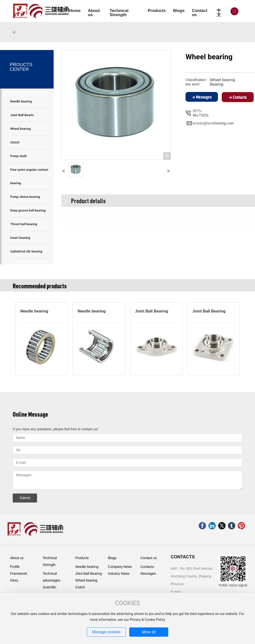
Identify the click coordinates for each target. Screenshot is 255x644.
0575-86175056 (201, 113)
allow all (149, 632)
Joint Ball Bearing (152, 311)
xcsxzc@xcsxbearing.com (213, 123)
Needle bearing (34, 311)
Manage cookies (106, 632)
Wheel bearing (222, 80)
